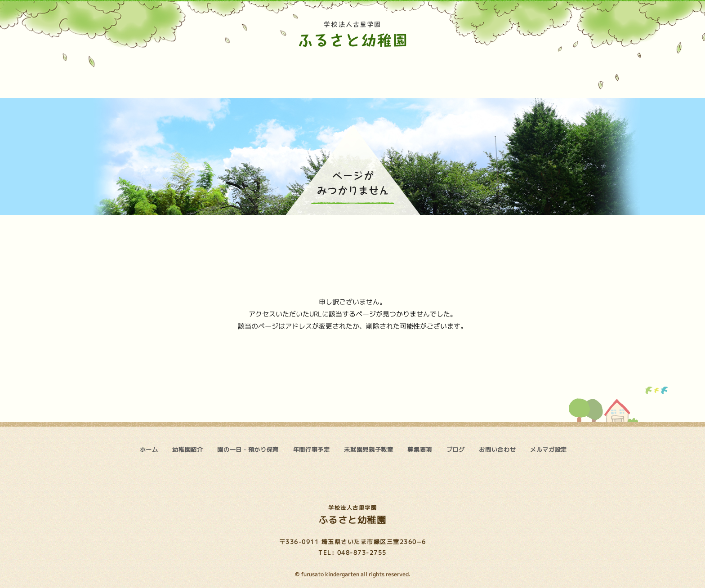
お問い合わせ (558, 73)
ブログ (499, 73)
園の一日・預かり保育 (265, 73)
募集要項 (448, 73)
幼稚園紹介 (198, 73)
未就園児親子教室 (395, 73)
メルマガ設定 (549, 450)
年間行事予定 (333, 73)
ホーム (138, 73)
